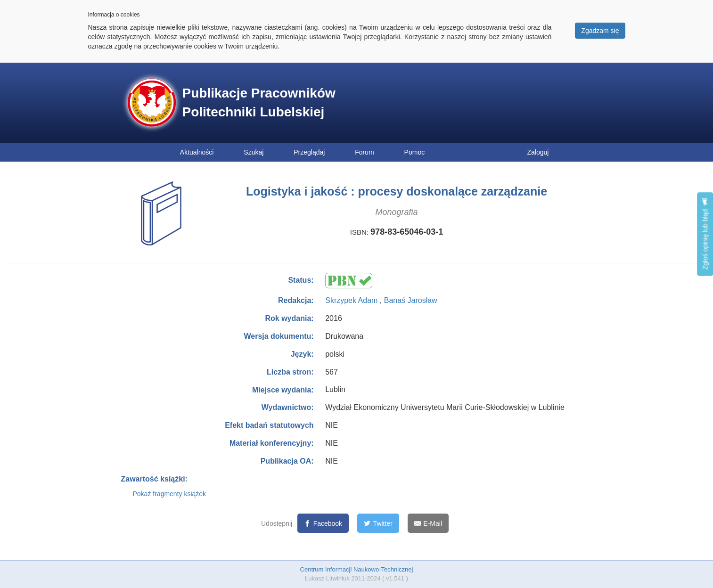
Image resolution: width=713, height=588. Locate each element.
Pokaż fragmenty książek (170, 494)
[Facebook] (323, 523)
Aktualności (197, 152)
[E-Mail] (428, 523)
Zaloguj (538, 152)
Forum (364, 152)
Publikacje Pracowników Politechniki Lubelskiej (259, 102)
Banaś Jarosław (411, 300)
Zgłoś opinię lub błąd (705, 234)
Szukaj (254, 152)
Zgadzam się (600, 31)
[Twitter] (378, 523)
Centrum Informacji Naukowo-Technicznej (357, 569)
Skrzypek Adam (352, 300)
